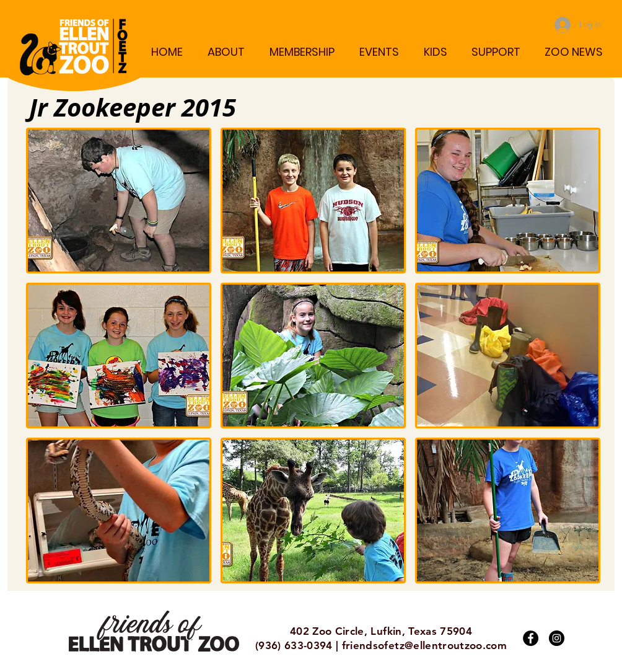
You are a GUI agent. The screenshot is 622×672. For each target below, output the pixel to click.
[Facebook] (531, 638)
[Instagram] (557, 638)
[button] (226, 52)
